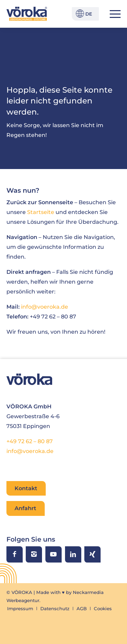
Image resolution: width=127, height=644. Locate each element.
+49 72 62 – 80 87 (30, 441)
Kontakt (26, 488)
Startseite (41, 212)
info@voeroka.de (45, 307)
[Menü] (112, 14)
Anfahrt (25, 508)
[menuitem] (112, 14)
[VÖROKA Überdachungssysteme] (27, 14)
